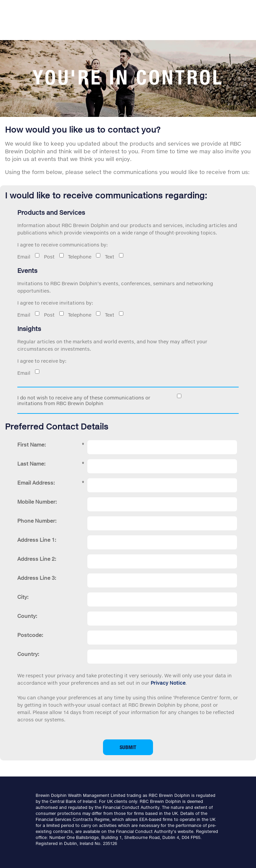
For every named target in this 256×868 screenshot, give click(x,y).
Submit (128, 747)
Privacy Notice (168, 683)
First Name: (51, 445)
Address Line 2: (37, 559)
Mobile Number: (37, 502)
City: (23, 597)
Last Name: (51, 464)
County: (27, 616)
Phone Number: (37, 521)
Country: (28, 654)
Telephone (91, 257)
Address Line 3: (37, 578)
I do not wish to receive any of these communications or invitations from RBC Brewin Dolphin (84, 400)
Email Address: (51, 483)
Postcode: (30, 635)
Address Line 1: (37, 540)
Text (128, 257)
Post (55, 257)
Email (24, 257)
